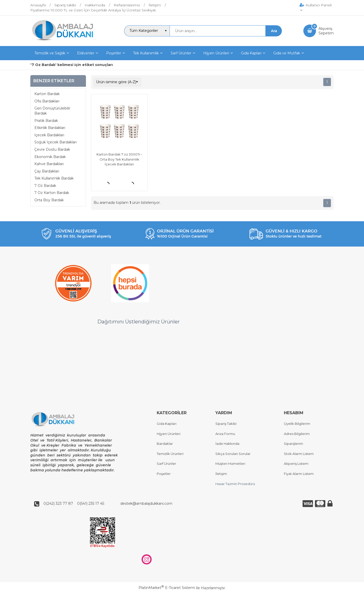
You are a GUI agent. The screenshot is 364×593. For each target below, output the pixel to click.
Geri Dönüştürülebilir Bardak (52, 111)
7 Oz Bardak (45, 186)
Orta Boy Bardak (49, 200)
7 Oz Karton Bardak (52, 193)
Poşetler (164, 474)
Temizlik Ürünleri (170, 454)
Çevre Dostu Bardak (52, 149)
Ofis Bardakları (47, 101)
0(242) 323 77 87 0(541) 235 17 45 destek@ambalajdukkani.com (106, 503)
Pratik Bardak (46, 121)
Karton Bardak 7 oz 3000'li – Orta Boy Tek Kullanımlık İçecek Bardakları (119, 159)
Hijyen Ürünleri (169, 434)
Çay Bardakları (47, 171)
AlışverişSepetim (326, 31)
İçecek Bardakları (49, 135)
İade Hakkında (227, 444)
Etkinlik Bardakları (50, 128)
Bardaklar (165, 444)
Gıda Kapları (167, 424)
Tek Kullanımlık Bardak (54, 178)
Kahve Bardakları (49, 164)
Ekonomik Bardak (50, 157)
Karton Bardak (47, 94)
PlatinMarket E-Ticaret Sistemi (167, 588)
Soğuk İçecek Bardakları (55, 142)
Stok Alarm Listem (299, 454)
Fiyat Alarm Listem (299, 474)
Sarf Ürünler (166, 464)
